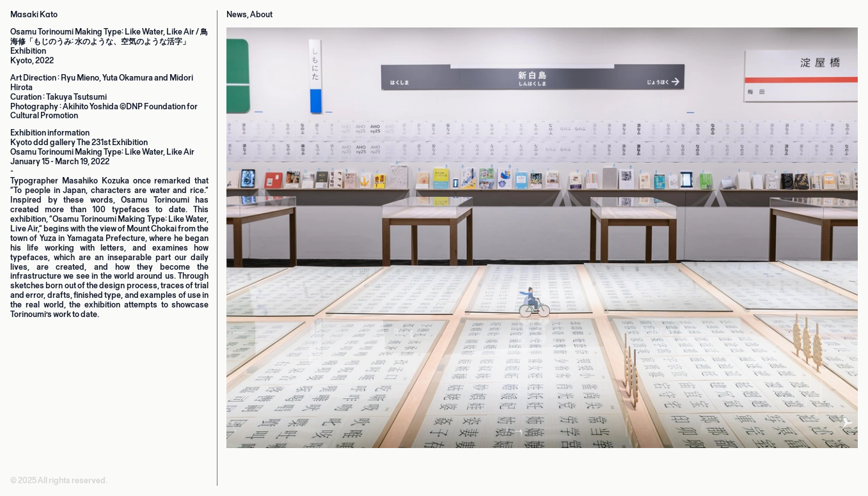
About (261, 14)
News (237, 14)
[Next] (753, 267)
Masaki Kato (34, 15)
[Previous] (332, 267)
